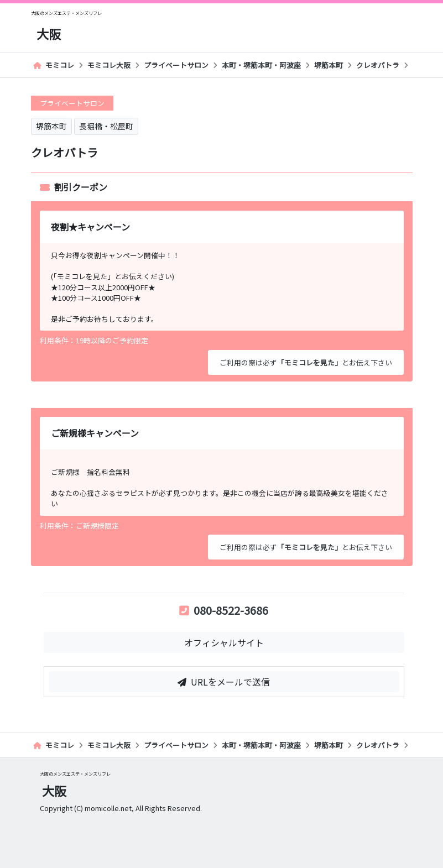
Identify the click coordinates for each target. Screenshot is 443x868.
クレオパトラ (378, 65)
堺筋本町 (329, 65)
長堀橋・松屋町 (106, 126)
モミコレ (54, 65)
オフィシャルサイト (224, 642)
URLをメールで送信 (224, 682)
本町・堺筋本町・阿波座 (261, 65)
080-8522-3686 (224, 610)
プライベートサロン (176, 65)
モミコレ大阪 (109, 65)
